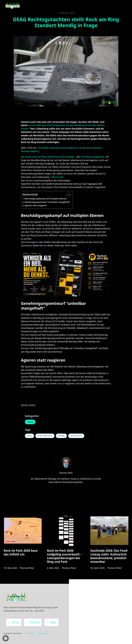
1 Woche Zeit (57, 177)
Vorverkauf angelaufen (93, 157)
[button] (6, 638)
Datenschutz (30, 633)
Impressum (42, 633)
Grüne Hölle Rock (45, 436)
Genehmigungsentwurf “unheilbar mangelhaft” (47, 202)
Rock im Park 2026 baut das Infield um (21, 553)
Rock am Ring (77, 436)
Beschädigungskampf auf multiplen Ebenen (46, 199)
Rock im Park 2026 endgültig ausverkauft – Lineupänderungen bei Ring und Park (64, 557)
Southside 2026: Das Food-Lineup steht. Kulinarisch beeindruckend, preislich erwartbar (109, 557)
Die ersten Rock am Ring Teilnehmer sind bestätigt (48, 157)
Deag (30, 436)
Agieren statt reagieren (36, 205)
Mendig (62, 436)
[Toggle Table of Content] (67, 195)
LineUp (30, 422)
